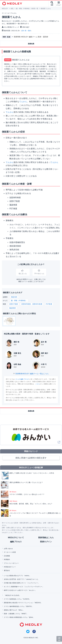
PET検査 (49, 304)
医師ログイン (46, 542)
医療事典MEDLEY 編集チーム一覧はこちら (31, 374)
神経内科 (14, 297)
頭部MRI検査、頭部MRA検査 (32, 304)
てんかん (23, 102)
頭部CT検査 (14, 304)
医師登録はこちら (46, 538)
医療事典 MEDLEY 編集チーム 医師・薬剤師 (31, 37)
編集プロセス (16, 542)
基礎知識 (31, 44)
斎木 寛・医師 (26, 31)
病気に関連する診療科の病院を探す (31, 458)
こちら (37, 384)
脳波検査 (13, 308)
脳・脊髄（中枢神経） (19, 301)
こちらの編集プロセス (22, 379)
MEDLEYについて (16, 538)
